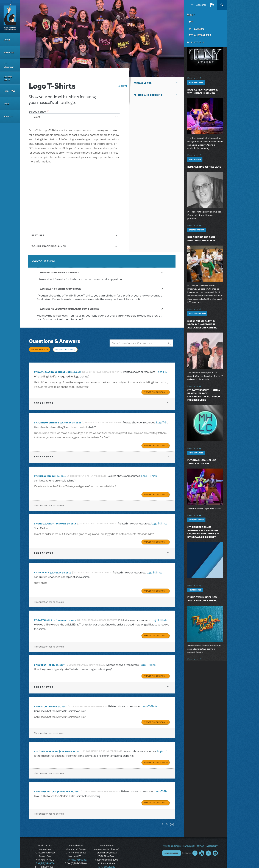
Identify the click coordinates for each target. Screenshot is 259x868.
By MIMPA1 (40, 472)
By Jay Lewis (42, 568)
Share (124, 86)
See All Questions (64, 349)
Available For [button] (143, 83)
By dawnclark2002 (46, 369)
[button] (212, 5)
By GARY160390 (43, 615)
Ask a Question (38, 349)
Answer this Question (154, 389)
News (6, 104)
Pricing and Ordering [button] (148, 95)
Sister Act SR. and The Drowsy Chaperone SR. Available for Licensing (202, 324)
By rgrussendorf (45, 784)
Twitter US (202, 845)
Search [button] (222, 5)
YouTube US (208, 845)
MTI (191, 22)
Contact (201, 838)
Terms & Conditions (172, 838)
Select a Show (38, 112)
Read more (195, 78)
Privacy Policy (189, 838)
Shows (7, 40)
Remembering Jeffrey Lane (204, 167)
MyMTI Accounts (198, 5)
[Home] (10, 17)
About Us (8, 116)
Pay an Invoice (194, 42)
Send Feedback (172, 845)
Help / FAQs (9, 91)
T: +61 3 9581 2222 (107, 859)
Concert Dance (8, 78)
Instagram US (215, 845)
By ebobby (40, 659)
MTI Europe (197, 29)
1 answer (44, 400)
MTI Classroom (9, 65)
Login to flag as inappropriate (104, 369)
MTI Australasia (200, 35)
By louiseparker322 (46, 745)
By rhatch (41, 700)
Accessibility (212, 838)
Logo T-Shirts (164, 369)
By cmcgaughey (44, 519)
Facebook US (195, 845)
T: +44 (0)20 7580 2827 (76, 852)
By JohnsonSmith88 (47, 420)
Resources (9, 52)
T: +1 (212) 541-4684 (45, 856)
